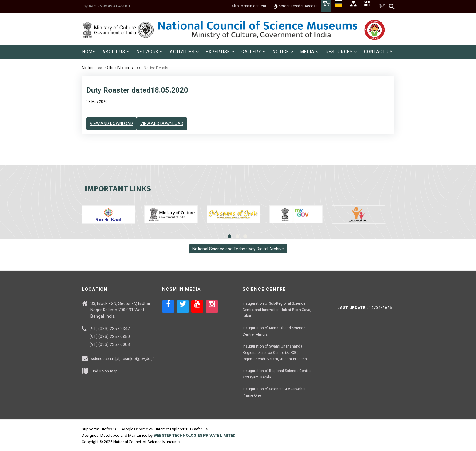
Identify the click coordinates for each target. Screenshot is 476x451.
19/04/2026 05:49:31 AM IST (106, 6)
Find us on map (104, 371)
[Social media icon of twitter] (183, 307)
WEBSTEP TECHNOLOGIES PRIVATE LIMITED (195, 435)
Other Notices (119, 68)
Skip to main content (249, 6)
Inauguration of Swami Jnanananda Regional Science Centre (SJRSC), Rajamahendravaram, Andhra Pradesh (275, 353)
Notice (88, 68)
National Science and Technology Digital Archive (238, 249)
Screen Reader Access (296, 6)
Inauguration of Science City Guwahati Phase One (275, 392)
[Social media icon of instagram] (212, 307)
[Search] (392, 6)
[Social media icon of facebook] (168, 307)
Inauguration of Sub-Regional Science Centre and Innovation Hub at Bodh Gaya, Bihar (277, 310)
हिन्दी (382, 6)
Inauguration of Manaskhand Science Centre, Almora (274, 331)
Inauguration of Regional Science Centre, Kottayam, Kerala (277, 374)
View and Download (111, 124)
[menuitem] (89, 52)
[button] (116, 52)
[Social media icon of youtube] (197, 307)
